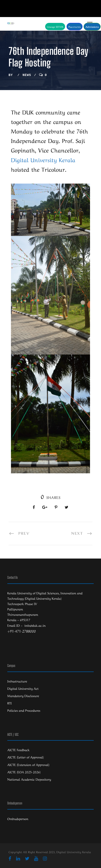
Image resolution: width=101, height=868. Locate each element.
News (27, 75)
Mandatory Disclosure (23, 695)
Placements (75, 27)
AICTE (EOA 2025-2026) (24, 772)
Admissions (92, 27)
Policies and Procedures (24, 710)
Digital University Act (23, 688)
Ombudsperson (18, 818)
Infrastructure (17, 681)
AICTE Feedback (18, 750)
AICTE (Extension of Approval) (28, 764)
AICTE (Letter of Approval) (25, 757)
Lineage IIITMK (55, 27)
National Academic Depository (29, 779)
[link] (43, 159)
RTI (10, 703)
